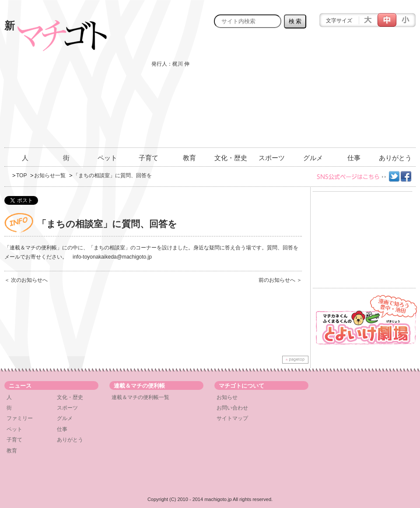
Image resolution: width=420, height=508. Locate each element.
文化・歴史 (231, 158)
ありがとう (395, 158)
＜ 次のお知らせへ (26, 280)
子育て (149, 158)
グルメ (313, 158)
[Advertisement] (353, 93)
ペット (107, 158)
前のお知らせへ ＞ (280, 280)
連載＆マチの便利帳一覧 (140, 397)
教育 (189, 158)
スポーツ (272, 158)
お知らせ (227, 397)
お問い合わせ (232, 408)
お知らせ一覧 (50, 175)
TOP (21, 175)
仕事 (354, 158)
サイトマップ (232, 418)
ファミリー (20, 418)
